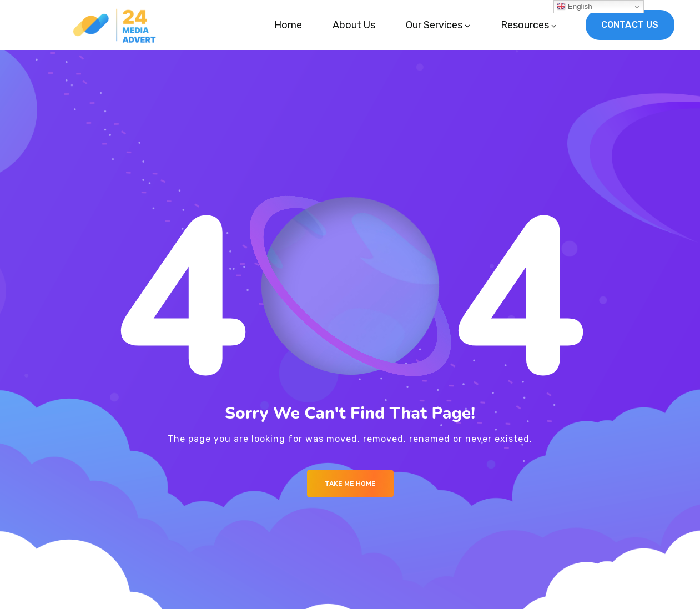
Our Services (434, 25)
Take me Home (350, 484)
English (574, 7)
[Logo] (118, 25)
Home (288, 25)
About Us (354, 25)
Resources (525, 25)
